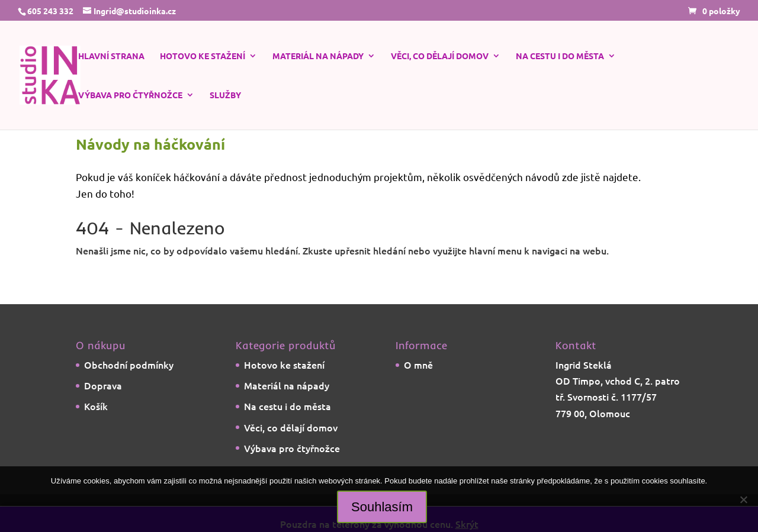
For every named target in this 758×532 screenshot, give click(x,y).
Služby (225, 95)
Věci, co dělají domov (440, 56)
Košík (96, 406)
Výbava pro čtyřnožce (130, 95)
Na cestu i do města (560, 56)
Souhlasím (382, 507)
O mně (418, 365)
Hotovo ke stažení (203, 56)
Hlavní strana (111, 56)
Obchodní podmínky (129, 365)
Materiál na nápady (318, 56)
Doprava (103, 385)
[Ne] (743, 499)
